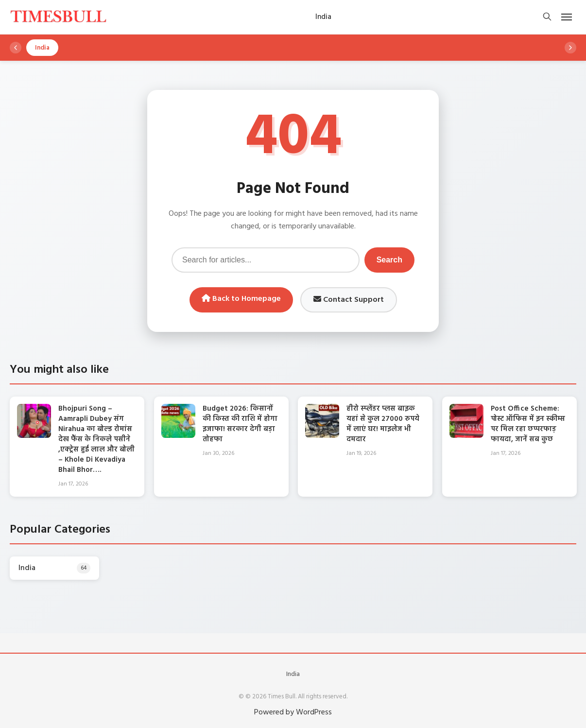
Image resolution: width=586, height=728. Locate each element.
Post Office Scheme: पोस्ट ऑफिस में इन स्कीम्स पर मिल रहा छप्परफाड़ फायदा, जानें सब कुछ (528, 424)
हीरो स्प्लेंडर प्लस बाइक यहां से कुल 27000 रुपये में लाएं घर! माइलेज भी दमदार (383, 424)
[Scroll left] (16, 48)
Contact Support (349, 300)
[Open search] (547, 17)
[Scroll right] (570, 48)
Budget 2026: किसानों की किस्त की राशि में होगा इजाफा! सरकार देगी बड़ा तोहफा (240, 424)
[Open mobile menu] (567, 17)
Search (389, 260)
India (293, 674)
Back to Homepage (241, 299)
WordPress (314, 712)
